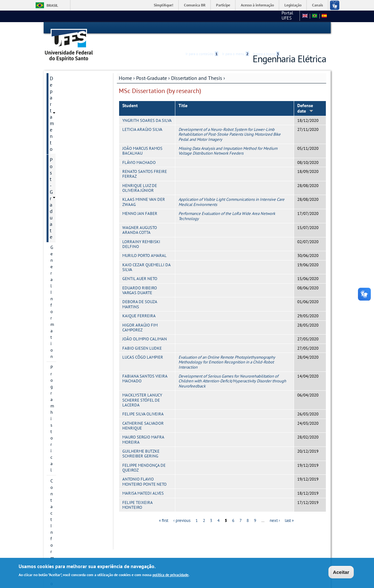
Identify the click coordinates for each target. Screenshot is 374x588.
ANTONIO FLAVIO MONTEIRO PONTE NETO (144, 470)
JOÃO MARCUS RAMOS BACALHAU (142, 139)
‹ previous (182, 509)
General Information (70, 88)
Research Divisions (69, 132)
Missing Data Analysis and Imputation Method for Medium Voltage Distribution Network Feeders (228, 139)
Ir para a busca (266, 28)
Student (130, 94)
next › (275, 509)
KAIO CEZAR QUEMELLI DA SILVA (146, 256)
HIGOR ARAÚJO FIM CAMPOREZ (140, 316)
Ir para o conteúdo (202, 28)
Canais (317, 5)
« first (164, 509)
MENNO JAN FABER (140, 202)
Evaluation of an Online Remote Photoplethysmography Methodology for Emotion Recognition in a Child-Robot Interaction (227, 351)
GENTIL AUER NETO (140, 267)
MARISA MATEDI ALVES (143, 482)
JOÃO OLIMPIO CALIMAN (145, 328)
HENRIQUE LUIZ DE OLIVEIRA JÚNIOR (140, 176)
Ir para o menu (236, 28)
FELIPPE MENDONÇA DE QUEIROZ (144, 456)
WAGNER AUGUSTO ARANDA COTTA (140, 218)
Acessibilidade (288, 28)
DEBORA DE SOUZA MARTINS (140, 293)
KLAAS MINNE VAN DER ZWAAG (144, 191)
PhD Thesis (67, 236)
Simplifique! (164, 5)
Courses (58, 186)
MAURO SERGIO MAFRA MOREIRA (143, 428)
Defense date (305, 97)
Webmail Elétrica (63, 277)
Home (125, 66)
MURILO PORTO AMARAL (144, 244)
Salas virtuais (60, 272)
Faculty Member (66, 175)
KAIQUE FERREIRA (139, 304)
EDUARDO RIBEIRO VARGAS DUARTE (140, 279)
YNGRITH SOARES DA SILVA (147, 109)
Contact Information (70, 110)
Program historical (69, 99)
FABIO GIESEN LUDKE (142, 337)
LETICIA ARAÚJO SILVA (142, 118)
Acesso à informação (257, 5)
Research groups (66, 165)
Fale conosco (285, 16)
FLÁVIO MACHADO (139, 151)
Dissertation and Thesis (197, 66)
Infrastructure (64, 197)
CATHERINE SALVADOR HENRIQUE (143, 414)
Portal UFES (241, 16)
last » (289, 509)
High (295, 28)
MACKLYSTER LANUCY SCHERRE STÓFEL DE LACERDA (142, 388)
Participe (223, 5)
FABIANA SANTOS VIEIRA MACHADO (145, 367)
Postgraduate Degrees (72, 121)
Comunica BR (195, 5)
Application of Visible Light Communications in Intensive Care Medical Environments (231, 191)
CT (263, 16)
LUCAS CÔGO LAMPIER (143, 346)
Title (183, 94)
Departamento (65, 67)
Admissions (61, 154)
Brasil (52, 5)
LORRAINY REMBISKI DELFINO (141, 233)
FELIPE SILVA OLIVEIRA (143, 403)
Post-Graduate (152, 66)
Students (59, 258)
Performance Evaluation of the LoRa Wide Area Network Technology (227, 204)
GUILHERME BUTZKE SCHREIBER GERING (141, 442)
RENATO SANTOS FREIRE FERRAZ (145, 162)
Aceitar (341, 572)
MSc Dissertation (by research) (76, 222)
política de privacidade (170, 575)
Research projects (67, 143)
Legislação (293, 5)
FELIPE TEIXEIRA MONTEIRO (137, 493)
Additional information (73, 247)
